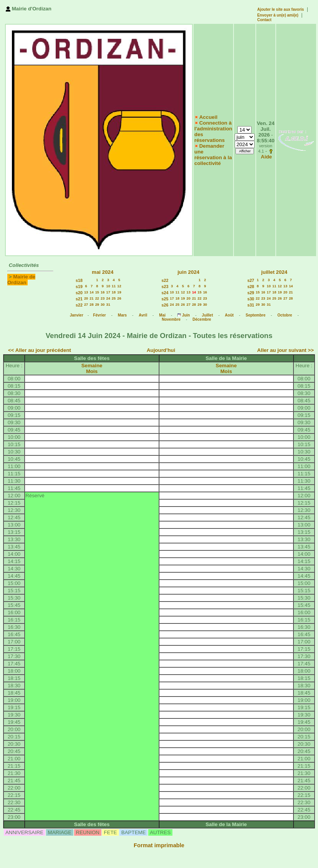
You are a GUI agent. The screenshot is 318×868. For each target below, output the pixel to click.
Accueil (208, 117)
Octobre (285, 315)
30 (103, 305)
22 (97, 298)
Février (99, 315)
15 (97, 292)
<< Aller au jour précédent (40, 350)
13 (86, 292)
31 (108, 305)
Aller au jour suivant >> (286, 350)
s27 (251, 280)
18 (114, 292)
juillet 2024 (274, 272)
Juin (186, 315)
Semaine (92, 366)
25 (114, 298)
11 (114, 286)
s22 (79, 305)
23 (103, 298)
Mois (92, 371)
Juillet (208, 315)
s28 (251, 287)
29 (97, 305)
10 (108, 286)
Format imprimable (159, 845)
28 (91, 305)
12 (119, 286)
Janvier (77, 315)
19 (119, 292)
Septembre (256, 315)
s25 (165, 299)
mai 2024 (103, 272)
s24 (165, 293)
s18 (79, 280)
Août (229, 315)
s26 (165, 305)
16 (103, 292)
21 (91, 298)
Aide (266, 157)
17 (108, 292)
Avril (143, 315)
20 (86, 298)
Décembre (202, 319)
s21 (79, 299)
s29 (251, 293)
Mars (122, 315)
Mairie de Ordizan (21, 280)
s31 (251, 305)
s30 (251, 299)
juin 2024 (188, 272)
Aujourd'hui (161, 350)
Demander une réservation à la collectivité (213, 155)
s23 (165, 287)
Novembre (171, 319)
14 (91, 292)
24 (108, 298)
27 (86, 305)
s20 (79, 293)
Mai (162, 315)
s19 (79, 287)
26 (119, 298)
